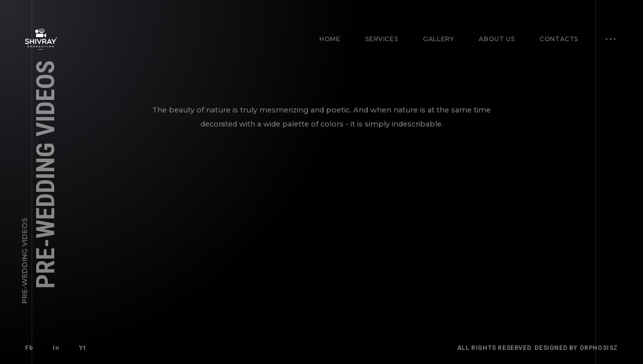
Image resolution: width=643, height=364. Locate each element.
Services (382, 39)
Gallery (438, 39)
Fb (29, 348)
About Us (497, 39)
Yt (82, 348)
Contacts (559, 39)
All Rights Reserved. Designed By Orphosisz (538, 348)
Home (330, 39)
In (56, 348)
